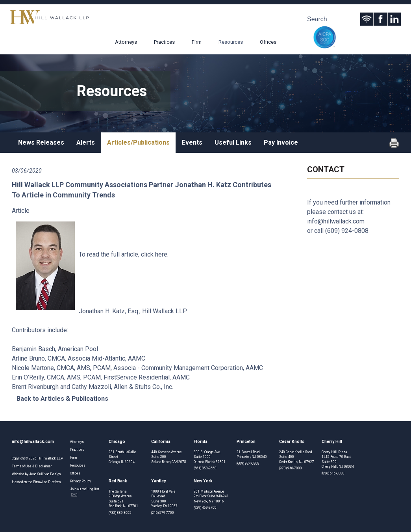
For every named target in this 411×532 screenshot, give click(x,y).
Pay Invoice (281, 142)
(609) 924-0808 (347, 231)
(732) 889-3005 (120, 513)
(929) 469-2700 (205, 508)
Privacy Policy (81, 481)
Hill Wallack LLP (50, 458)
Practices (164, 42)
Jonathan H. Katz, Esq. (109, 311)
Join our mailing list (85, 492)
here (161, 254)
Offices (268, 42)
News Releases (41, 142)
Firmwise (40, 482)
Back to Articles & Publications (62, 399)
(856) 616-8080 (333, 473)
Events (192, 142)
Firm (197, 42)
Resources (231, 42)
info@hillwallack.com (336, 221)
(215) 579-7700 (163, 513)
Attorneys (126, 42)
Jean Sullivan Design (45, 474)
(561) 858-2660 (205, 468)
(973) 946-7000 (291, 468)
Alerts (86, 142)
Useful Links (233, 142)
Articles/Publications (138, 142)
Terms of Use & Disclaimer (32, 466)
